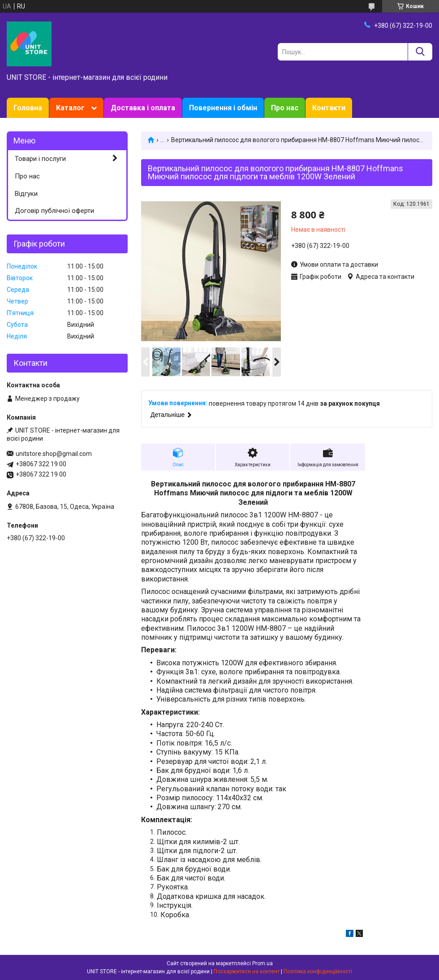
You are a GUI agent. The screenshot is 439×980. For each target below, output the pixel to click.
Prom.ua (263, 963)
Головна (28, 108)
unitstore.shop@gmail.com (54, 454)
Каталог (70, 108)
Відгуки (26, 194)
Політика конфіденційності (318, 971)
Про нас (285, 108)
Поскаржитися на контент (247, 971)
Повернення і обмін (223, 108)
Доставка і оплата (143, 108)
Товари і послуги (40, 159)
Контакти (329, 108)
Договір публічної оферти (54, 211)
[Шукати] (420, 52)
